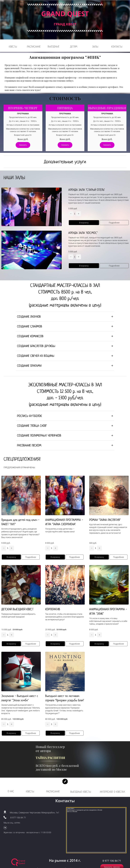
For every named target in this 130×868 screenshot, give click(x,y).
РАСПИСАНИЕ (34, 47)
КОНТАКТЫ (117, 47)
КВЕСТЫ (13, 47)
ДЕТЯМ (74, 47)
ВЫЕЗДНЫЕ (53, 46)
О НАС (11, 791)
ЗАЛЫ (95, 47)
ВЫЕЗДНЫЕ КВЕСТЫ (81, 792)
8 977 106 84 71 (18, 818)
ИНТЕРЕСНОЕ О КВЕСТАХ (112, 792)
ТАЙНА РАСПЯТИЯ (50, 758)
